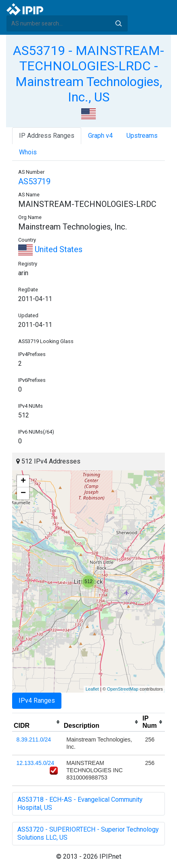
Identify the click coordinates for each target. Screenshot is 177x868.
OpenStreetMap (123, 689)
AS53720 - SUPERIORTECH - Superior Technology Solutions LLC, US (88, 833)
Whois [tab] (28, 152)
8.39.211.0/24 (34, 739)
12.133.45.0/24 (35, 763)
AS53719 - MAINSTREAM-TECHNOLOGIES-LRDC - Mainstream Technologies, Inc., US (88, 74)
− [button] (23, 493)
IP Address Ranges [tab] (47, 136)
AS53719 (34, 181)
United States (50, 249)
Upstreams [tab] (142, 136)
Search (118, 23)
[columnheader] (37, 722)
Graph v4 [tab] (100, 136)
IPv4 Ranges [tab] (37, 701)
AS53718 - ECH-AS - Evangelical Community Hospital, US (80, 804)
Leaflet (92, 689)
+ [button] (23, 481)
